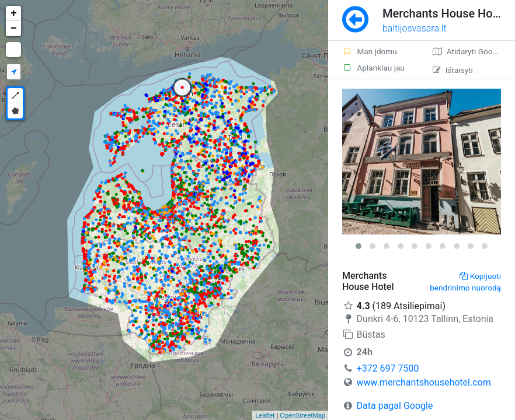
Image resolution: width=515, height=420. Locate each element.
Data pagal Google (395, 406)
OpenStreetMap (302, 415)
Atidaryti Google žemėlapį (474, 51)
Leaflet (265, 415)
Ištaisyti (453, 70)
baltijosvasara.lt (415, 28)
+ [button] (14, 13)
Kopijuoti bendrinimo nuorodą (465, 282)
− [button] (14, 29)
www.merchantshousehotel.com (424, 382)
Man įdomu (370, 51)
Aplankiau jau (373, 68)
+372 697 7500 (388, 368)
